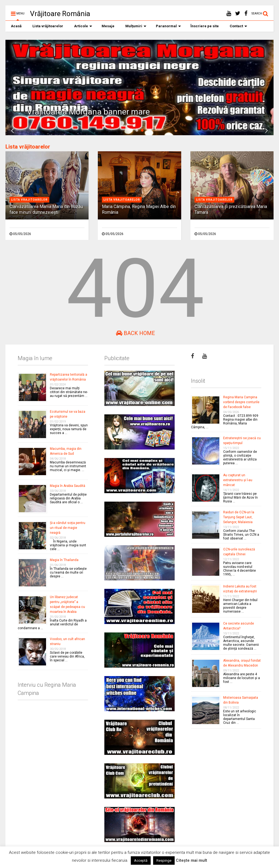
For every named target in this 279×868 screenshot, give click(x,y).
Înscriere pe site (205, 26)
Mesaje (108, 26)
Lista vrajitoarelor (29, 200)
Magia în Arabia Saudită (68, 486)
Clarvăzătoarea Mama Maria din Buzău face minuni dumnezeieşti (46, 209)
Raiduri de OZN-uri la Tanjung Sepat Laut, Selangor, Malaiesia (239, 517)
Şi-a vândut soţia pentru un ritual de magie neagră (68, 528)
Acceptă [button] (141, 861)
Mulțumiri (136, 26)
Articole (83, 26)
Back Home (136, 333)
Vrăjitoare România (60, 14)
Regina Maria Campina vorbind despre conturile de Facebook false (241, 402)
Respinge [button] (164, 861)
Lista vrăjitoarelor (48, 26)
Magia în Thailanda (64, 560)
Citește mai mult (191, 860)
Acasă (16, 26)
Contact (238, 26)
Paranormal (168, 26)
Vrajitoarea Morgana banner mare (88, 112)
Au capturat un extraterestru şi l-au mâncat (238, 480)
